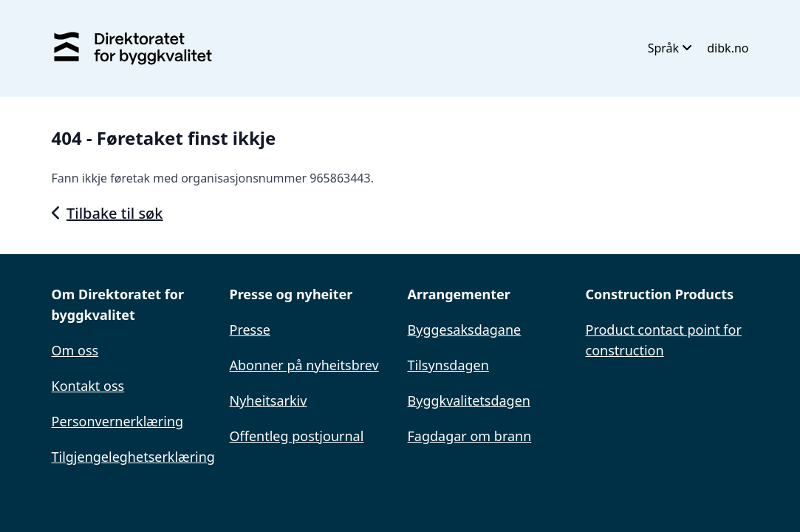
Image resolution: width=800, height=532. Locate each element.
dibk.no (728, 48)
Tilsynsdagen (448, 365)
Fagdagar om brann (470, 436)
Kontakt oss (88, 386)
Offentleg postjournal (297, 436)
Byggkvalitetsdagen (469, 400)
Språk (670, 48)
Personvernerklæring (118, 421)
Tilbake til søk (107, 213)
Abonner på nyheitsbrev (304, 365)
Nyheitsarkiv (269, 400)
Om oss (75, 350)
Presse (250, 330)
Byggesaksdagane (465, 330)
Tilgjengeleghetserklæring (133, 457)
